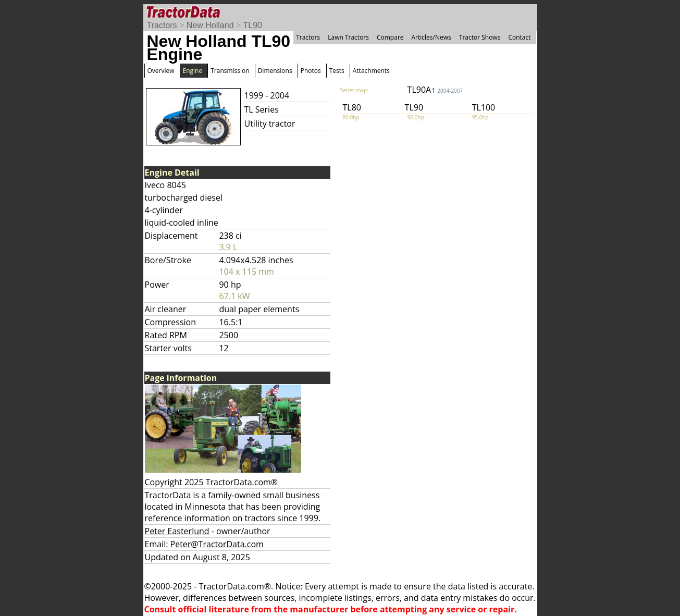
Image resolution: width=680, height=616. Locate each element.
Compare (390, 37)
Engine (193, 71)
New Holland (210, 25)
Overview (161, 71)
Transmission (230, 71)
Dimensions (275, 71)
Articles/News (431, 37)
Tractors (162, 25)
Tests (337, 71)
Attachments (371, 71)
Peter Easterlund (177, 531)
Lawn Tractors (348, 37)
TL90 (252, 25)
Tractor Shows (480, 37)
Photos (311, 71)
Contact (519, 37)
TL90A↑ (435, 90)
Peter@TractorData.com (217, 544)
